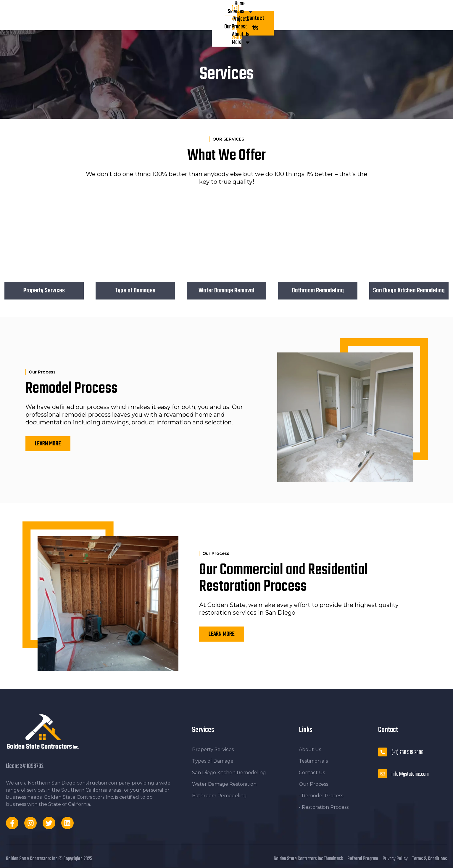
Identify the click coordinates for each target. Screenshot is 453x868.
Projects (184, 15)
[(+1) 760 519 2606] (383, 752)
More (278, 15)
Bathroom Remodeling (318, 291)
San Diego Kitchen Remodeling (409, 291)
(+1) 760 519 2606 (407, 753)
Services (154, 15)
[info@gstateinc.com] (383, 774)
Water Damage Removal (226, 291)
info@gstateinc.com (410, 774)
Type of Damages (135, 291)
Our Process (217, 15)
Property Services (44, 291)
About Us (251, 15)
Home (126, 15)
